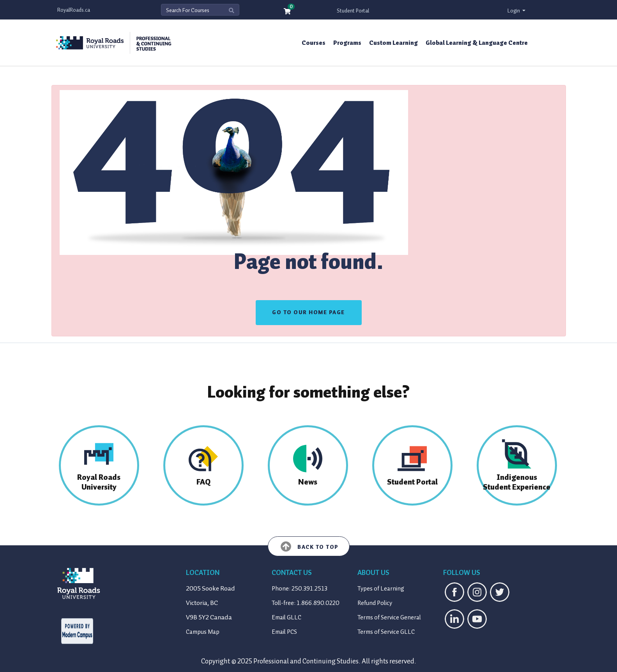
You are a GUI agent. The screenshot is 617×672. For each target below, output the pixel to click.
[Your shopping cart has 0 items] (288, 12)
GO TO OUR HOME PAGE (308, 312)
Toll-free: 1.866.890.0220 (306, 603)
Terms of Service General (389, 617)
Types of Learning (381, 589)
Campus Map (203, 632)
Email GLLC (286, 617)
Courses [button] (314, 43)
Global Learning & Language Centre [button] (477, 43)
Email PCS (284, 632)
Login (514, 11)
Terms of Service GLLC (386, 632)
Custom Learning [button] (393, 43)
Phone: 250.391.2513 (300, 589)
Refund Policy (375, 603)
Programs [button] (347, 43)
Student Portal (353, 11)
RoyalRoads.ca (74, 10)
